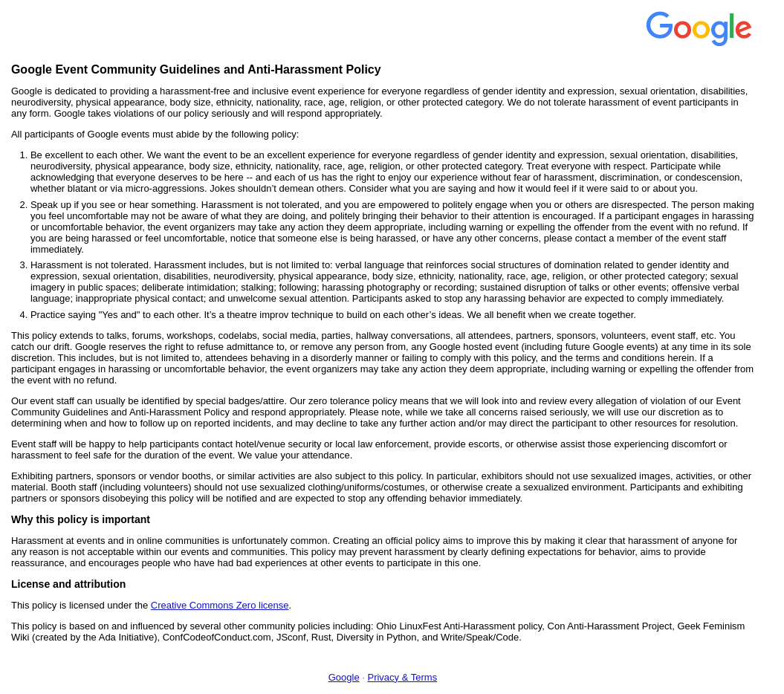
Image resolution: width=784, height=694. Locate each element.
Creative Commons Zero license (220, 605)
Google (344, 677)
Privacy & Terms (402, 677)
